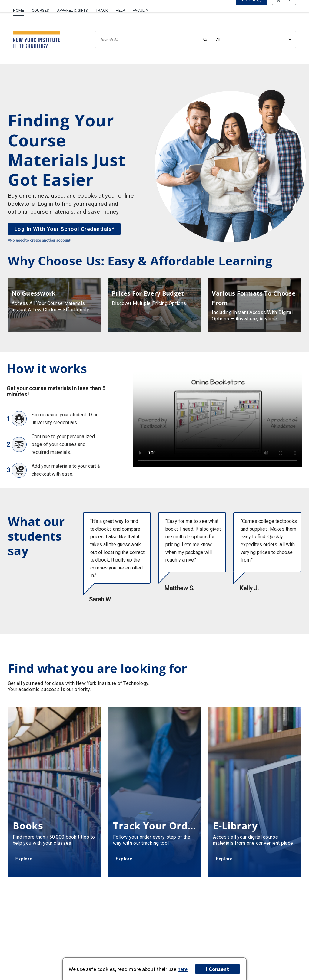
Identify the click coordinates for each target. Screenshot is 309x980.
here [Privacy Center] (183, 969)
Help (120, 10)
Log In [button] (252, 11)
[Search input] (196, 39)
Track (102, 10)
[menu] (284, 11)
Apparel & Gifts (72, 10)
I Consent (218, 969)
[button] (284, 11)
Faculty (140, 10)
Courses (40, 10)
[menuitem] (20, 8)
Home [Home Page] (18, 10)
